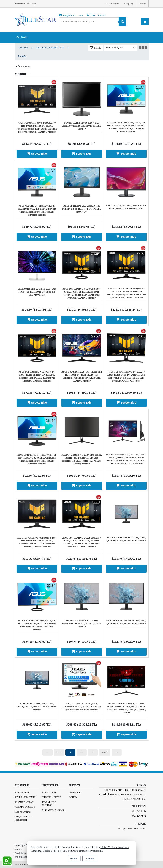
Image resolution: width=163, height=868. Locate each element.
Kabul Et (90, 859)
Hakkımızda (75, 792)
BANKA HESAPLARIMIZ (53, 810)
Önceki (59, 752)
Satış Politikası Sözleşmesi (23, 818)
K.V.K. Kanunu (22, 792)
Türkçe (142, 4)
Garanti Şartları (24, 802)
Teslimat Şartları (25, 807)
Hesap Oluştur (112, 4)
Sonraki (105, 752)
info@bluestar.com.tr (132, 829)
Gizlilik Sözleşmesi (25, 797)
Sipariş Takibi (49, 792)
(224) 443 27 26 (139, 816)
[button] (96, 48)
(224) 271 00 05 (139, 811)
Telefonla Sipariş (51, 797)
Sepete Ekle (37, 153)
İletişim (73, 797)
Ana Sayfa (22, 37)
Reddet (74, 859)
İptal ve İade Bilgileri (49, 804)
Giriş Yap (129, 4)
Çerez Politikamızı (75, 851)
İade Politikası (23, 812)
